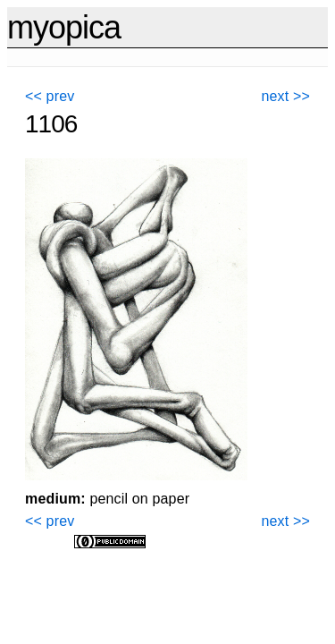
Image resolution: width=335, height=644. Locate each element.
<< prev (50, 96)
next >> (286, 96)
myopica (64, 27)
